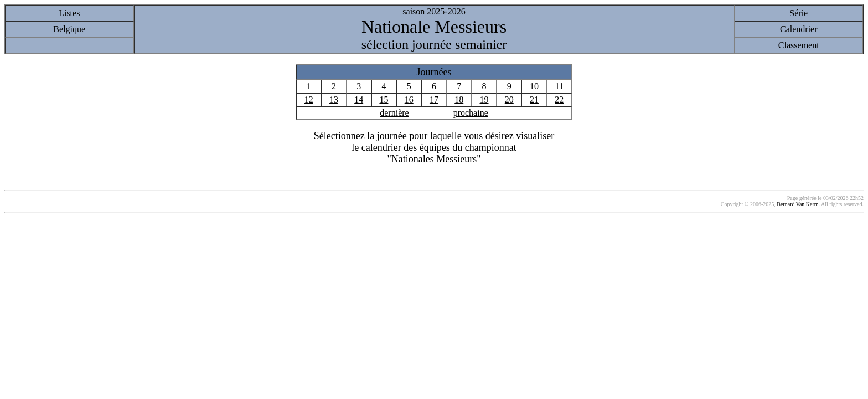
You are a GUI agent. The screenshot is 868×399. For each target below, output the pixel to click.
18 (459, 99)
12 (309, 99)
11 (559, 86)
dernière (394, 113)
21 (534, 99)
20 (509, 99)
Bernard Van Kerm (797, 204)
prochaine (471, 113)
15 (384, 99)
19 (484, 99)
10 (534, 86)
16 (409, 99)
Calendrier (799, 29)
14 (359, 99)
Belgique (69, 29)
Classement (799, 45)
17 (434, 99)
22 (559, 99)
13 (334, 99)
